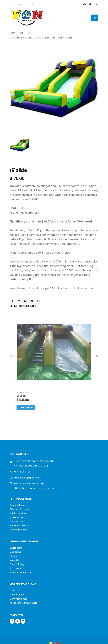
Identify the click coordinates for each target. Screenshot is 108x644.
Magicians (15, 552)
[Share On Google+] (26, 301)
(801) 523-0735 (23, 472)
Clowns (14, 556)
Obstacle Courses (20, 509)
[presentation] (11, 357)
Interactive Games (20, 526)
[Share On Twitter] (32, 301)
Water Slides (27, 33)
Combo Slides (18, 521)
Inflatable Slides (18, 513)
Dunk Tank (15, 591)
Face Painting (17, 564)
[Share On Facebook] (12, 301)
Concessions (17, 595)
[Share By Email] (39, 301)
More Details (26, 408)
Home (13, 33)
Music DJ (14, 560)
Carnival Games (19, 530)
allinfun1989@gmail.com (28, 478)
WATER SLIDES (23, 393)
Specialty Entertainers (22, 572)
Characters (16, 548)
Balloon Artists (17, 568)
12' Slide (21, 396)
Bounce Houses (18, 505)
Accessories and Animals (24, 603)
